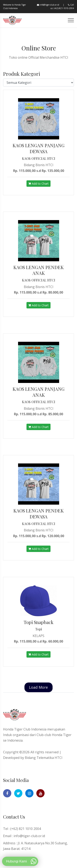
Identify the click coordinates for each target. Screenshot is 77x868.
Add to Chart (38, 184)
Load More (38, 687)
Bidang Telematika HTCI (44, 758)
